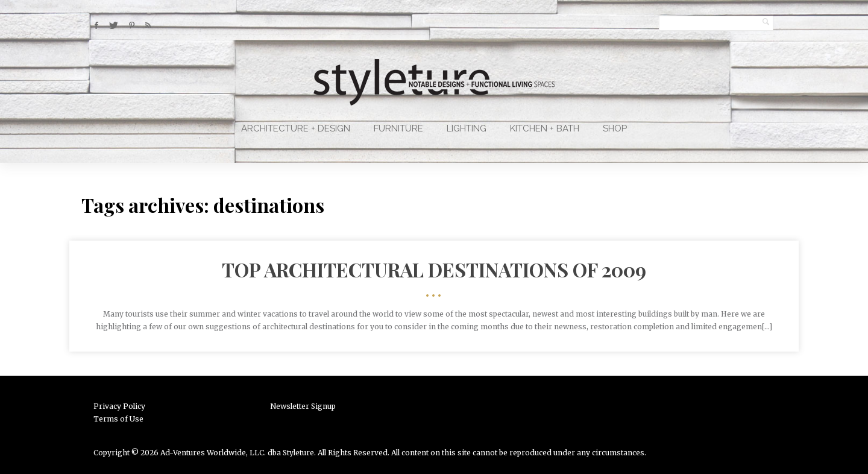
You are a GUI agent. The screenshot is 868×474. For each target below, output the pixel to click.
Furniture (398, 128)
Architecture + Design (296, 128)
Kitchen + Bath (545, 128)
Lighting (467, 128)
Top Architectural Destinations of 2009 (434, 269)
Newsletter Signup (303, 406)
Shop (615, 128)
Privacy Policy (119, 406)
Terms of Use (118, 419)
